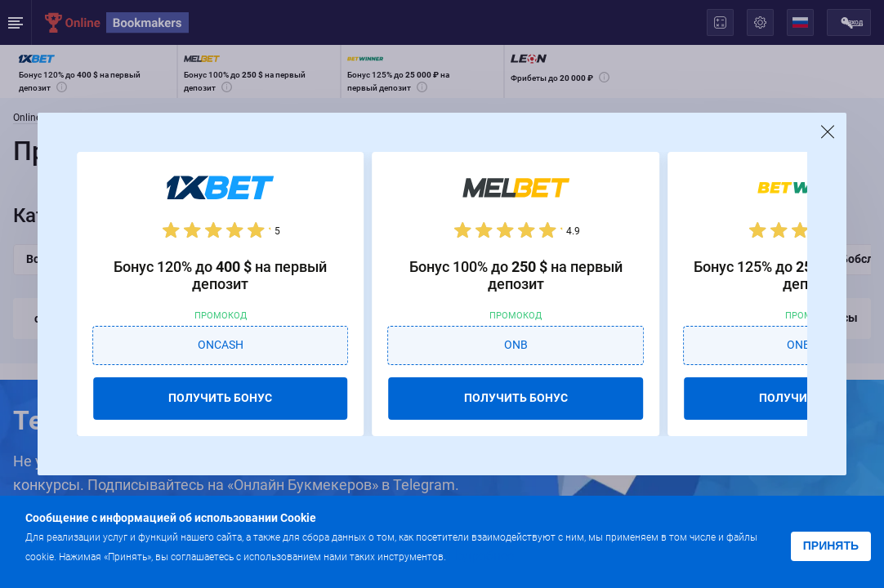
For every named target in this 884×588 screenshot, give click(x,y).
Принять (831, 546)
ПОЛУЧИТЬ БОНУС (220, 398)
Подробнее (481, 556)
